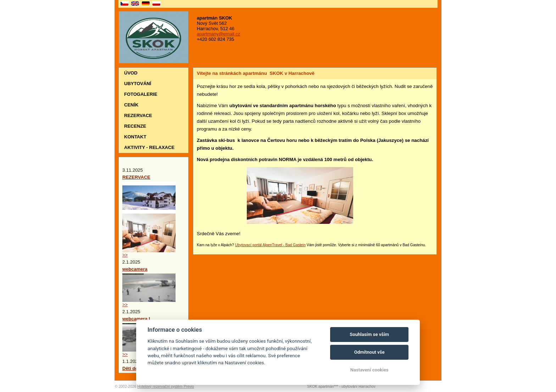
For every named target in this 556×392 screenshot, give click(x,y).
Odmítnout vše (369, 352)
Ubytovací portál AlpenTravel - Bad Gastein (270, 245)
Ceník (131, 105)
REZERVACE (136, 177)
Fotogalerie (141, 94)
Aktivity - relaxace (149, 147)
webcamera (135, 269)
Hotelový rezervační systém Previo (166, 387)
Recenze (135, 126)
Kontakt (135, 137)
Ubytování (138, 84)
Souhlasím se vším (369, 334)
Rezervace (138, 115)
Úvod (131, 73)
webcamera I (136, 319)
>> (125, 255)
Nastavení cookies (369, 370)
